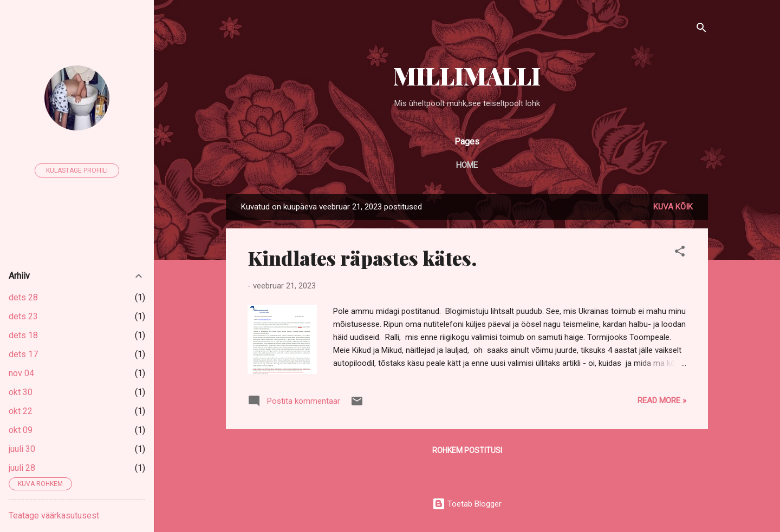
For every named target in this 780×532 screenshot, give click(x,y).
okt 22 (21, 411)
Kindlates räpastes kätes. (362, 258)
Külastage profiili (77, 170)
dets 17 (23, 354)
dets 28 (23, 297)
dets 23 (23, 316)
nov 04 (21, 373)
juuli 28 (22, 468)
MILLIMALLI (467, 75)
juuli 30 (22, 449)
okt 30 (21, 392)
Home (467, 165)
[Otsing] (701, 29)
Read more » (662, 400)
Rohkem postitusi (467, 450)
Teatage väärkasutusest (54, 515)
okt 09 (21, 430)
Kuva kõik (673, 207)
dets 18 (23, 335)
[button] (680, 253)
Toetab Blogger (467, 504)
